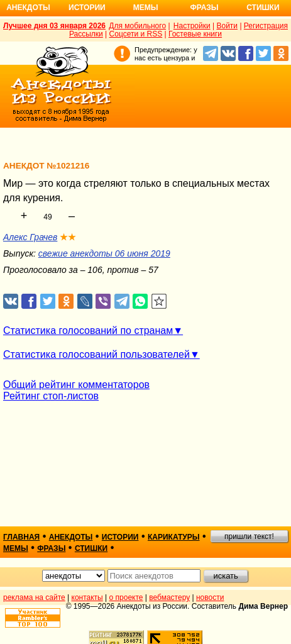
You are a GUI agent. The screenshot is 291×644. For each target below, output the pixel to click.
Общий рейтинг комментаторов (76, 385)
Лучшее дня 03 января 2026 (54, 26)
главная (21, 537)
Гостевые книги (195, 34)
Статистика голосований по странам (88, 330)
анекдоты (71, 537)
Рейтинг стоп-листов (51, 396)
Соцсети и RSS (136, 34)
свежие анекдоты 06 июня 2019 (104, 253)
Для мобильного (137, 26)
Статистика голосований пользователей (96, 354)
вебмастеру (169, 597)
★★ (68, 237)
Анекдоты (28, 8)
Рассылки (86, 34)
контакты (87, 597)
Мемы (146, 8)
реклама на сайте (34, 597)
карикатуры (174, 537)
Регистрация (266, 26)
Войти (227, 26)
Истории (87, 8)
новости (210, 597)
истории (120, 537)
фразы (51, 548)
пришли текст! (249, 536)
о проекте (126, 597)
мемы (16, 548)
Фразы (204, 8)
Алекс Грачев (30, 237)
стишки (91, 548)
